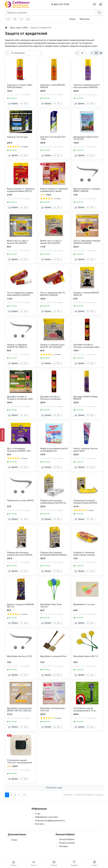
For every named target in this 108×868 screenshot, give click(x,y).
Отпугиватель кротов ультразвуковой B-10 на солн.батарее (84, 710)
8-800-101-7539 (60, 4)
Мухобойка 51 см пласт (84, 604)
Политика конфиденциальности (50, 821)
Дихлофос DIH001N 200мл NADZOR (86, 398)
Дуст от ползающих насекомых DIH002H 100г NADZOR (19, 450)
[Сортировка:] (26, 53)
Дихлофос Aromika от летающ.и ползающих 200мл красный (87, 346)
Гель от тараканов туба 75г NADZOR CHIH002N (53, 294)
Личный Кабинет (67, 839)
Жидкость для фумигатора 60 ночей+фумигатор (54, 450)
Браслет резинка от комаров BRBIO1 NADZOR (87, 190)
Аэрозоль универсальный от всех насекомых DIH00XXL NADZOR (87, 86)
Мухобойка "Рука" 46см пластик (51, 606)
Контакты (40, 824)
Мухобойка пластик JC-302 (19, 656)
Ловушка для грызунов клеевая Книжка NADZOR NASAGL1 (85, 502)
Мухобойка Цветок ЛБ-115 (86, 656)
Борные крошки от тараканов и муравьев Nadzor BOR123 (21, 190)
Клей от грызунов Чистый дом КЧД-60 (85, 450)
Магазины (85, 19)
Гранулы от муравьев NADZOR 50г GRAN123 (17, 346)
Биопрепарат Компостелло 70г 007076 (86, 138)
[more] (28, 104)
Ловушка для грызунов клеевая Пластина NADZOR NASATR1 (20, 554)
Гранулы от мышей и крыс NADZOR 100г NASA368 (52, 346)
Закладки (63, 846)
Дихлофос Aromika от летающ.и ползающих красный (50, 398)
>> (24, 795)
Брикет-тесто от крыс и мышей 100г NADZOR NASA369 (18, 242)
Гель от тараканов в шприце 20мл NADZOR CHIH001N (20, 294)
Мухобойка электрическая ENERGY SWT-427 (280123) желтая (19, 710)
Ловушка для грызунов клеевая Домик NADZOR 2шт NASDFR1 (54, 502)
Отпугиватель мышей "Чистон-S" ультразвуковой (19, 761)
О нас (38, 814)
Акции (72, 19)
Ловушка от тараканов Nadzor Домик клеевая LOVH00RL (84, 554)
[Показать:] (84, 53)
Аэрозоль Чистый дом (17, 137)
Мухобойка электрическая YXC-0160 (53, 709)
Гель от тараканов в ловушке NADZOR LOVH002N (87, 242)
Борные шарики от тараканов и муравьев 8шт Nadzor (54, 190)
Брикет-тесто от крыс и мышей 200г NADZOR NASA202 (51, 242)
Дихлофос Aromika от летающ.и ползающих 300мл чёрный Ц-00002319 (20, 398)
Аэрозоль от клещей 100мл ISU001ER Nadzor (20, 86)
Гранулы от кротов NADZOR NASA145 (86, 294)
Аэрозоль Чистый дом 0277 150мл (53, 138)
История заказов (67, 843)
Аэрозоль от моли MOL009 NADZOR (53, 86)
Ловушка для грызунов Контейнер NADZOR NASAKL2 (54, 554)
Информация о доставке (47, 817)
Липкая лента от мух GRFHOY (21, 500)
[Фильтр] (2, 435)
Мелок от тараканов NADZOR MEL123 (21, 606)
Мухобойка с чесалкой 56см (53, 656)
